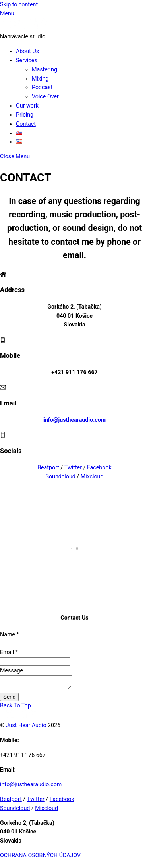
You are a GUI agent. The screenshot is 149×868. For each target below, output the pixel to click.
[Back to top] (15, 708)
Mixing (40, 79)
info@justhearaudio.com (74, 420)
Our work (27, 106)
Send (9, 699)
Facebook (99, 467)
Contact (26, 124)
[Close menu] (15, 156)
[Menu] (7, 13)
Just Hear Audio (26, 728)
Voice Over (45, 96)
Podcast (42, 87)
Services (27, 60)
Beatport (48, 467)
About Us (27, 51)
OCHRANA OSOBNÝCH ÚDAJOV (40, 858)
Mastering (45, 69)
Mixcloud (92, 476)
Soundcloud (60, 476)
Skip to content (19, 4)
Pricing (25, 115)
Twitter (73, 467)
